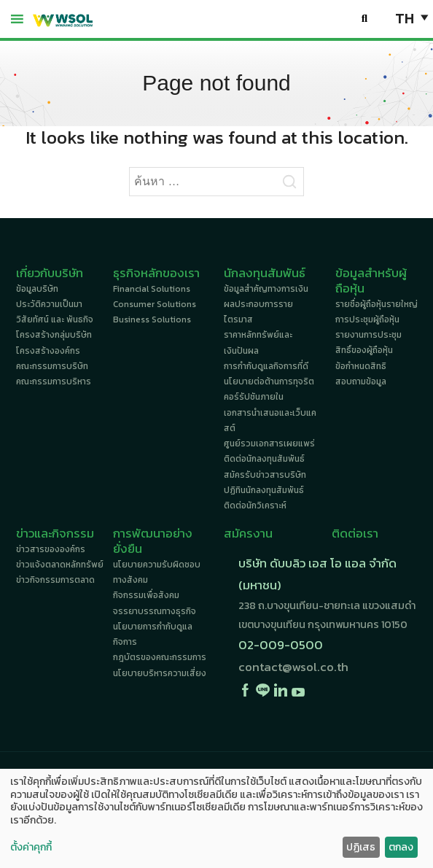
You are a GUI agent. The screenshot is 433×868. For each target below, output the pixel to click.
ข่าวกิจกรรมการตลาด (55, 580)
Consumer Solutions (155, 304)
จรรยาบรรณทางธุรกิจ (155, 611)
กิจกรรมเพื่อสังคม (146, 595)
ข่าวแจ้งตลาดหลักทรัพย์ (60, 565)
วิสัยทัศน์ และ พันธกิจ (55, 319)
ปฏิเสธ (361, 847)
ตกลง (401, 847)
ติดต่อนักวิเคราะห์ (255, 505)
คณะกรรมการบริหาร (54, 381)
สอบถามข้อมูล (361, 381)
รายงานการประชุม (368, 335)
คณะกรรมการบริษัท (52, 366)
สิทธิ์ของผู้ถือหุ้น (364, 350)
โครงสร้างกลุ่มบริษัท (54, 335)
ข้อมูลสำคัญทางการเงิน (266, 289)
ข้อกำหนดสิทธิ (361, 366)
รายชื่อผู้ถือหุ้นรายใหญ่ (377, 304)
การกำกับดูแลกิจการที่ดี (266, 366)
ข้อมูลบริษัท (37, 289)
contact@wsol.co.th (293, 667)
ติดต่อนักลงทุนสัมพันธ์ (264, 459)
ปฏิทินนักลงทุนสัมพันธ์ (264, 490)
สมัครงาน (248, 534)
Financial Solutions (152, 289)
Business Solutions (152, 319)
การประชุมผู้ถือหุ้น (367, 319)
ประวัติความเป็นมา (49, 304)
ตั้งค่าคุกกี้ (31, 848)
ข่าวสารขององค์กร (51, 549)
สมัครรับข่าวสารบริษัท (265, 475)
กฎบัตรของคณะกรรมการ (160, 657)
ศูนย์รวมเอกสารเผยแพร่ (269, 443)
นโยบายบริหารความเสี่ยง (160, 673)
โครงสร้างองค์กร (48, 351)
